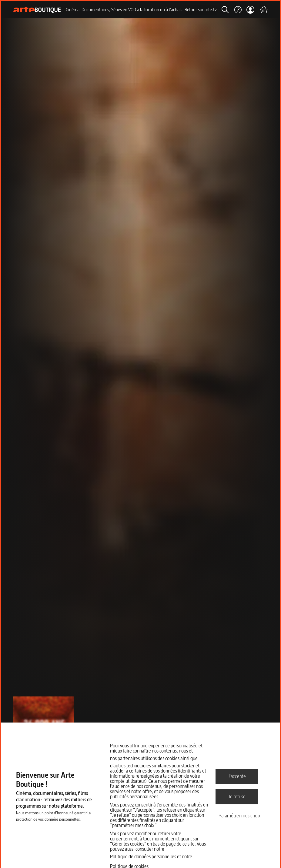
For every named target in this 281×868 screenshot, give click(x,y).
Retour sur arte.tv (201, 10)
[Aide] (238, 10)
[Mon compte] (251, 10)
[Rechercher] (225, 10)
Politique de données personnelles (143, 856)
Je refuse (237, 796)
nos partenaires (125, 758)
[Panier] (263, 10)
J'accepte (237, 776)
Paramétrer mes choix (239, 816)
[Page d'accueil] (37, 10)
